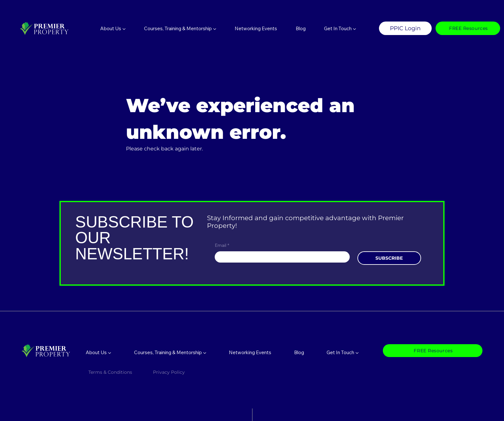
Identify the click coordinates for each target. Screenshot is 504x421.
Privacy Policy (170, 372)
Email (222, 246)
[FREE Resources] (468, 28)
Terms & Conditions (110, 372)
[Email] (280, 257)
